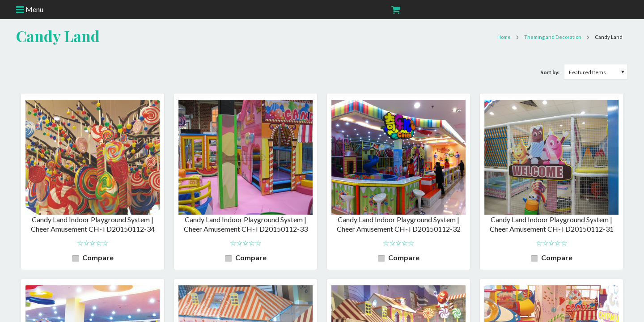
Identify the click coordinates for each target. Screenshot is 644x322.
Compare (98, 257)
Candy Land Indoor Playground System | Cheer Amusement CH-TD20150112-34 (93, 224)
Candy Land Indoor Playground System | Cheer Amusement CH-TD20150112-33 (246, 224)
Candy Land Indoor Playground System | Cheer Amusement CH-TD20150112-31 (552, 224)
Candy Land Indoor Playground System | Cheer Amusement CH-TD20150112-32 (399, 224)
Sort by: (550, 72)
